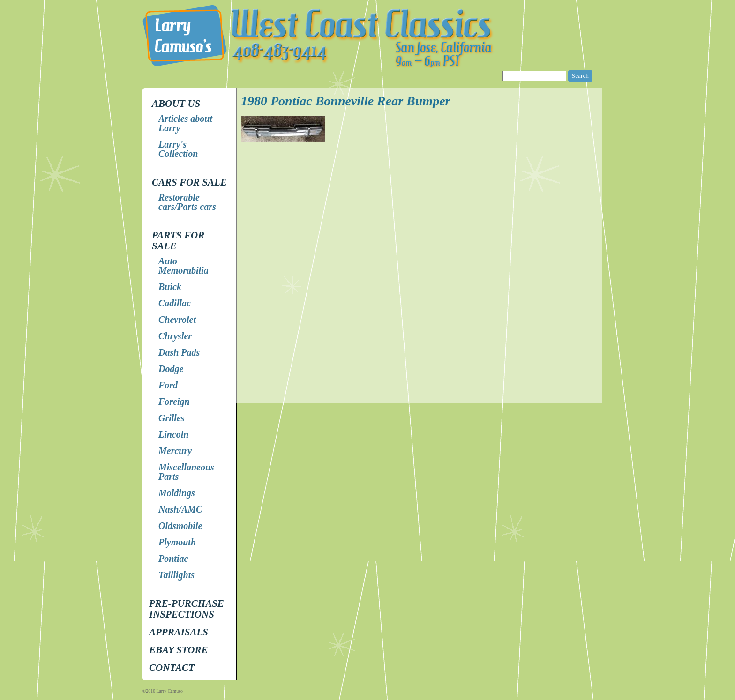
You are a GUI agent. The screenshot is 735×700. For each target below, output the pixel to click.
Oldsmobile (180, 526)
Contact (172, 668)
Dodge (171, 369)
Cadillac (175, 303)
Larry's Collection (178, 149)
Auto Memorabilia (184, 266)
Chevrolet (177, 320)
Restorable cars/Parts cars (187, 202)
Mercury (175, 451)
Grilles (172, 418)
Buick (170, 287)
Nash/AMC (180, 509)
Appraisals (179, 632)
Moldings (177, 493)
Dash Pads (179, 352)
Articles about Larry (185, 123)
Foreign (174, 402)
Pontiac (173, 559)
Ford (168, 385)
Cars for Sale (189, 182)
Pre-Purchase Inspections (187, 609)
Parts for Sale (178, 241)
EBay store (178, 650)
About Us (176, 104)
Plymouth (177, 542)
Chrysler (175, 336)
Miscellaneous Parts (186, 472)
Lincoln (173, 434)
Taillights (176, 575)
